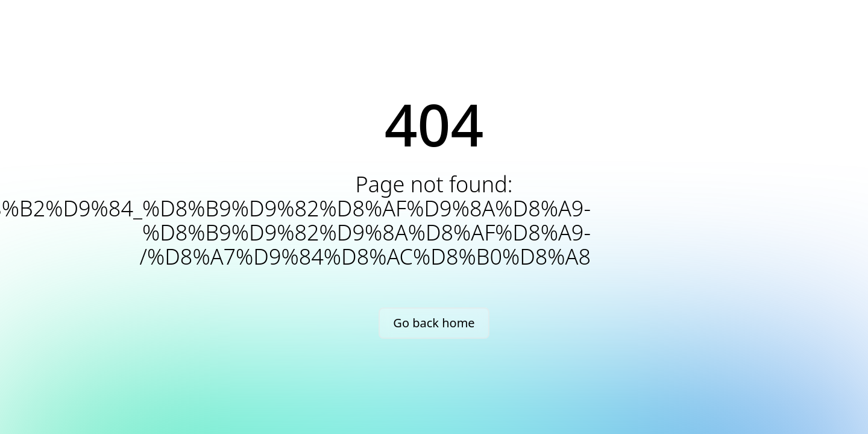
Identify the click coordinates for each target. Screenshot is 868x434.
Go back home (434, 323)
